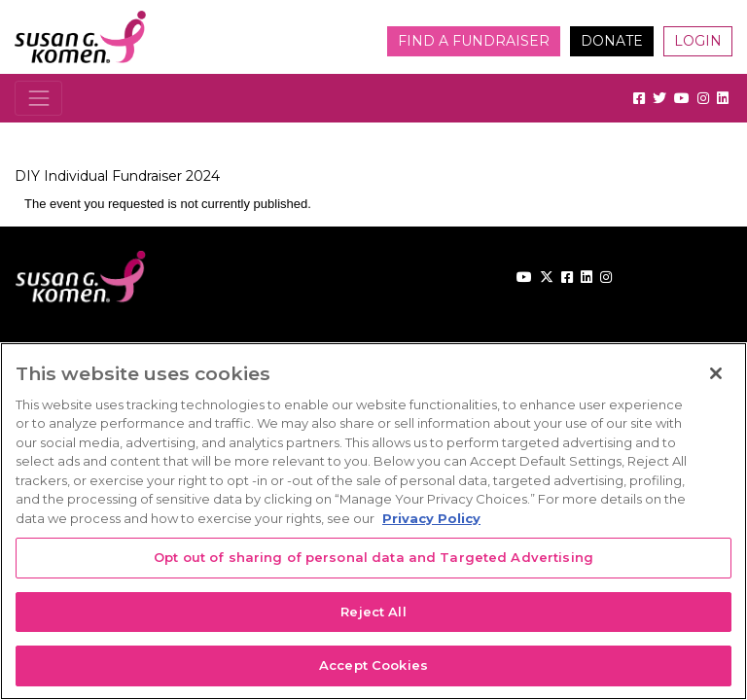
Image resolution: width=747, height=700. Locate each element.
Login (698, 41)
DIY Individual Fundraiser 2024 (117, 176)
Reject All (373, 612)
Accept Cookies (373, 665)
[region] (373, 521)
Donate (612, 41)
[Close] (716, 373)
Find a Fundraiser (474, 41)
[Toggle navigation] (38, 98)
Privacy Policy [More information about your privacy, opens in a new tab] (431, 518)
